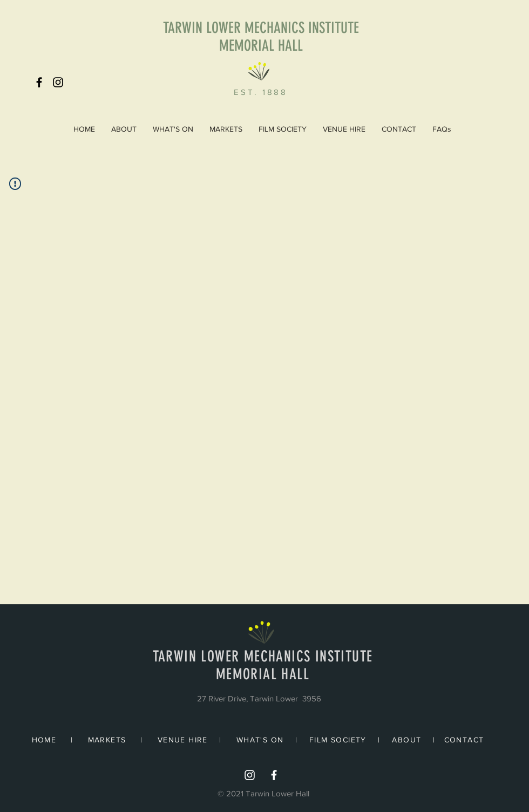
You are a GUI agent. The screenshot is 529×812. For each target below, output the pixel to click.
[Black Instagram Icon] (58, 82)
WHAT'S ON (260, 740)
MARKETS (107, 740)
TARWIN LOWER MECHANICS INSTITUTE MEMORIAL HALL (261, 37)
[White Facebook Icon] (274, 775)
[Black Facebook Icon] (39, 82)
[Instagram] (250, 775)
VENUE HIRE (183, 740)
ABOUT (406, 740)
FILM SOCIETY (338, 740)
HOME (44, 740)
